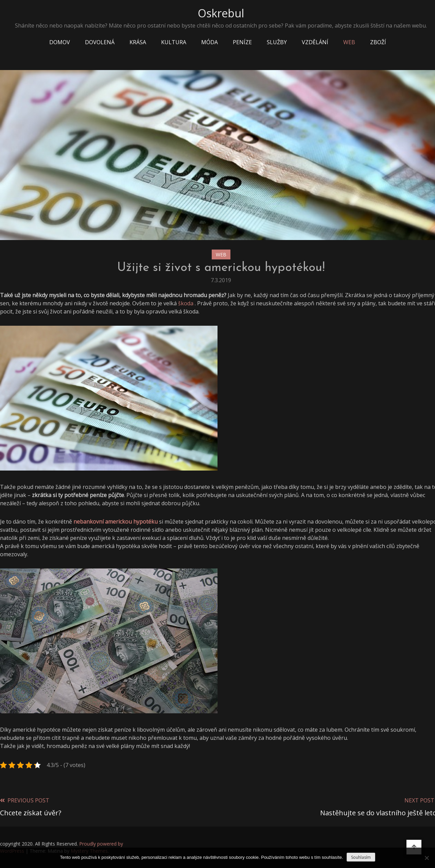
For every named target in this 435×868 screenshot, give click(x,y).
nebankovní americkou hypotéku (116, 522)
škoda (186, 303)
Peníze (242, 42)
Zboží (378, 42)
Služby (277, 42)
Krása (138, 42)
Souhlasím (361, 857)
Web (349, 42)
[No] (427, 858)
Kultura (174, 42)
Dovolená (100, 42)
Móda (210, 42)
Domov (60, 42)
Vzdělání (315, 42)
